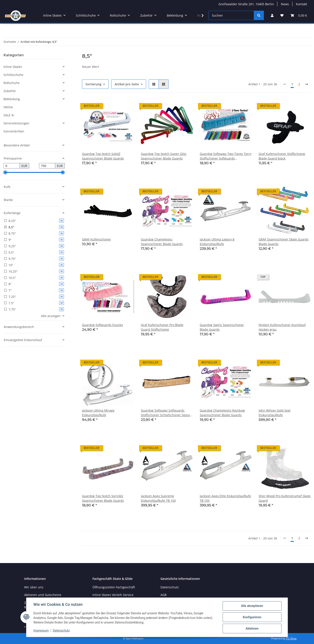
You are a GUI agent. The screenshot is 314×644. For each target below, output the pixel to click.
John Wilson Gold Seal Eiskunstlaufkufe (275, 413)
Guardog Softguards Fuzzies (102, 325)
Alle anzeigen (51, 316)
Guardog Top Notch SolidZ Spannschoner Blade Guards (103, 156)
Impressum (41, 630)
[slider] (5, 173)
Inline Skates (13, 67)
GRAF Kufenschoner (96, 239)
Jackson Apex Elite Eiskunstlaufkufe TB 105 (225, 498)
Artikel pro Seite (127, 84)
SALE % (9, 115)
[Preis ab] (12, 166)
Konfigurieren (252, 617)
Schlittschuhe (13, 75)
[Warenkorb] (299, 15)
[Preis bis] (47, 166)
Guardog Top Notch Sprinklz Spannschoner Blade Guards (103, 498)
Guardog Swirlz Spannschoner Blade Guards (222, 327)
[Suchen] (231, 15)
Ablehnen (252, 629)
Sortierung (93, 84)
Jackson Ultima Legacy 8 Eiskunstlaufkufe (217, 242)
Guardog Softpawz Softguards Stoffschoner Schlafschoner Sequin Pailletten (166, 413)
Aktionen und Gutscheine (43, 595)
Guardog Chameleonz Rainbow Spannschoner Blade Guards (222, 413)
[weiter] (307, 84)
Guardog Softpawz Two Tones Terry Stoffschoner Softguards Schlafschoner (226, 156)
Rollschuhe (12, 83)
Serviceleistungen (16, 123)
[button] (272, 15)
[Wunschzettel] (282, 15)
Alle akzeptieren (252, 606)
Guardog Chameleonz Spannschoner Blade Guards (162, 242)
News (285, 4)
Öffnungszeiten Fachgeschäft (114, 587)
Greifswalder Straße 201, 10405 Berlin (246, 4)
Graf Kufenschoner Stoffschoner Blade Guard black (282, 156)
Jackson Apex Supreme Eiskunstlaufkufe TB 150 (158, 498)
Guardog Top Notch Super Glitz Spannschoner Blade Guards (164, 156)
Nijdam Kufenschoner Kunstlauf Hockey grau (282, 327)
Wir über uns (34, 587)
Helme (8, 107)
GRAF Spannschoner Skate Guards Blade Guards (284, 242)
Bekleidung (12, 99)
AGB (164, 595)
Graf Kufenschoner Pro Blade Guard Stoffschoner (162, 327)
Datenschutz (61, 630)
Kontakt (301, 4)
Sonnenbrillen (14, 131)
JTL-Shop (291, 638)
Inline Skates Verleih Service (113, 595)
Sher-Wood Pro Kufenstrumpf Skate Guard (285, 498)
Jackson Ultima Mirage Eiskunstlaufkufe (98, 413)
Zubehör (10, 91)
